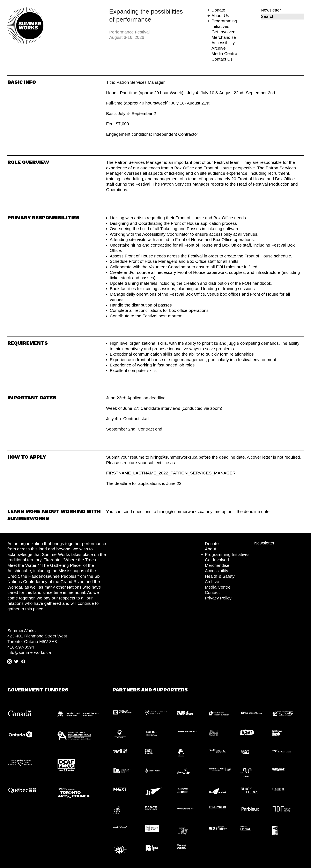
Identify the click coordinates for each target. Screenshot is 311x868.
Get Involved (224, 32)
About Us (220, 15)
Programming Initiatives (227, 554)
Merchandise (224, 37)
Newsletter (271, 10)
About (210, 549)
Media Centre (224, 53)
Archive (219, 48)
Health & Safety (220, 576)
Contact (212, 592)
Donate (218, 10)
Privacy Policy (218, 598)
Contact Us (222, 59)
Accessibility (223, 43)
